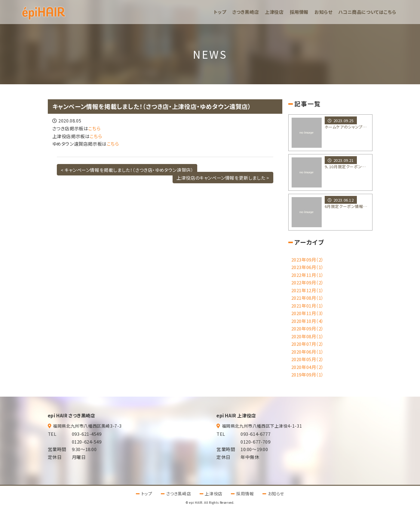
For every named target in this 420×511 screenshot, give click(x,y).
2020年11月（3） (308, 313)
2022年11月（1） (308, 275)
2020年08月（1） (308, 336)
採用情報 (299, 12)
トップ (220, 12)
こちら (94, 128)
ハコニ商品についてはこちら (367, 12)
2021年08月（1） (308, 298)
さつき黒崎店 (246, 12)
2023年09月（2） (308, 260)
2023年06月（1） (308, 267)
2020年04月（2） (308, 367)
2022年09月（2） (308, 282)
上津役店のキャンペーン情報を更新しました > (223, 177)
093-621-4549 (87, 434)
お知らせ (323, 12)
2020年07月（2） (308, 344)
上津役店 (274, 12)
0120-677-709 (255, 442)
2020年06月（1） (308, 352)
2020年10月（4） (308, 321)
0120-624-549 (87, 442)
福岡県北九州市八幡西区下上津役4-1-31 (262, 426)
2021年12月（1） (308, 290)
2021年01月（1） (308, 306)
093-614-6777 (255, 434)
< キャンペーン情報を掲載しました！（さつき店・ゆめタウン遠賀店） (127, 170)
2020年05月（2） (308, 359)
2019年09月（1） (308, 375)
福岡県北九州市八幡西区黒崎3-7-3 (87, 426)
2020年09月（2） (308, 328)
